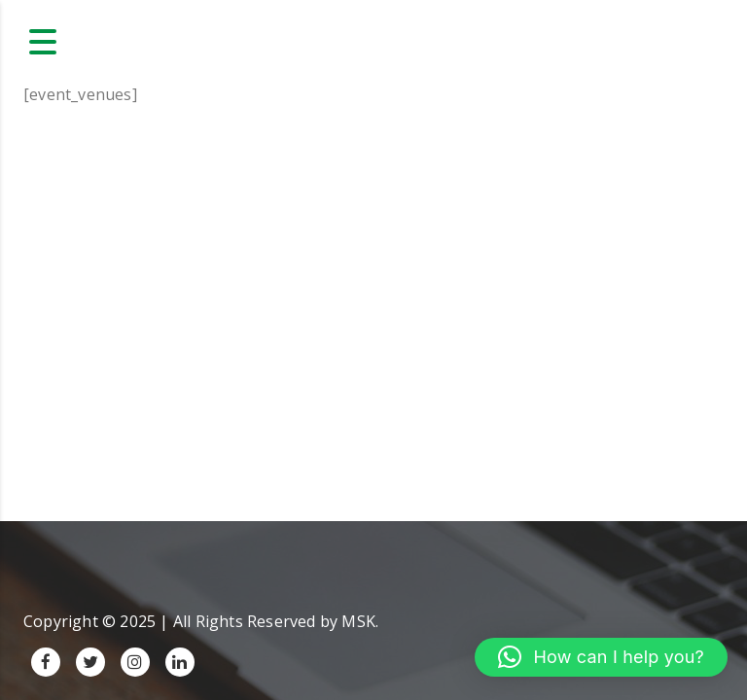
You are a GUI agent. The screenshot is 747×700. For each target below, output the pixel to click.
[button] (601, 657)
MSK (358, 621)
